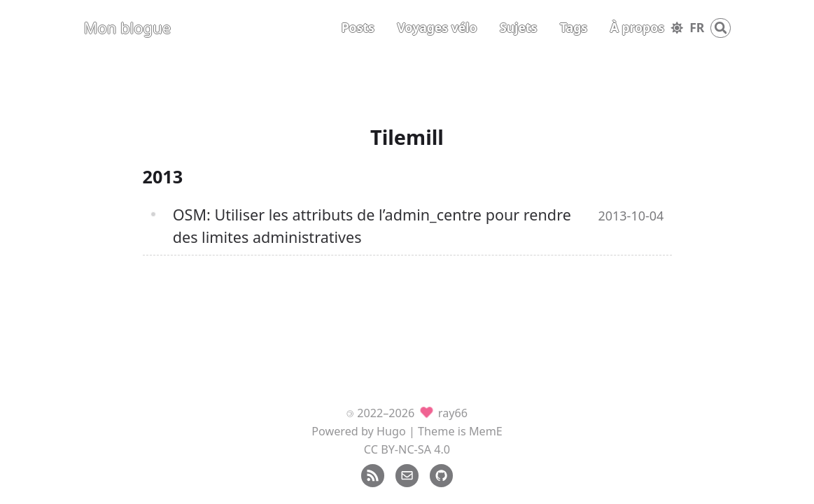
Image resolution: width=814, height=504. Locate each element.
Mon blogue (128, 27)
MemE (486, 431)
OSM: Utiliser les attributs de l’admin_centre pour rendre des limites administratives (372, 226)
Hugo (391, 431)
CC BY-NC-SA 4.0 (407, 449)
